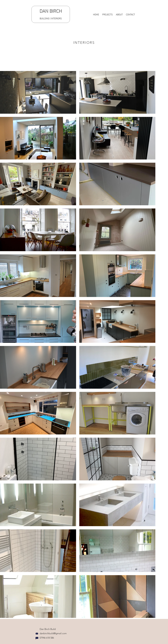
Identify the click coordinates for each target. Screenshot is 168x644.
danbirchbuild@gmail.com (51, 633)
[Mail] (37, 634)
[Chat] (37, 638)
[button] (107, 14)
